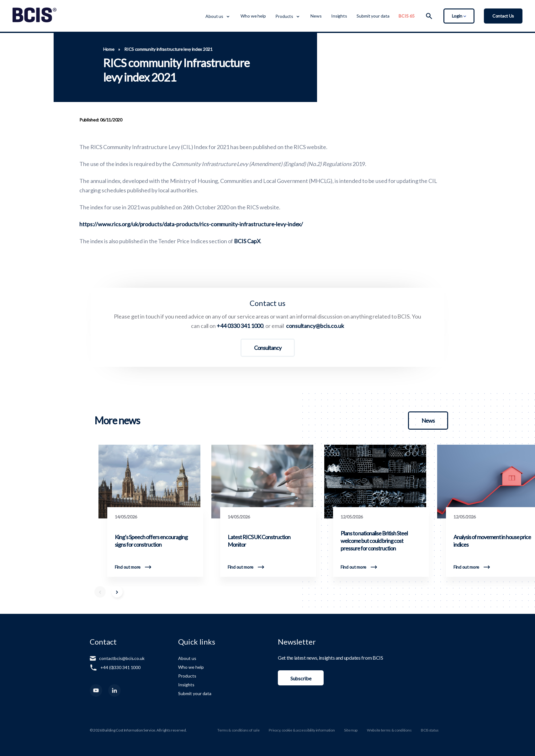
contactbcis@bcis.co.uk (122, 658)
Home (109, 49)
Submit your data (373, 16)
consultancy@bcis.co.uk (315, 326)
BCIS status (430, 730)
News (316, 16)
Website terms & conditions (389, 730)
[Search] (429, 16)
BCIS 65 (406, 16)
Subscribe (301, 678)
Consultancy (268, 348)
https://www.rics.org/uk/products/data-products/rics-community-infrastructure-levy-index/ (191, 224)
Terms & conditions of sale (238, 730)
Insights (339, 16)
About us (214, 16)
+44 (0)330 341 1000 (120, 667)
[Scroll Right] (117, 592)
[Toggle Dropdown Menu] (228, 16)
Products (284, 16)
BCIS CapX (247, 241)
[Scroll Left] (100, 592)
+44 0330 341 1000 (240, 326)
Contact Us (503, 16)
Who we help (253, 16)
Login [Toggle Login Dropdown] (459, 16)
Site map (351, 730)
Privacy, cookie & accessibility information (302, 730)
